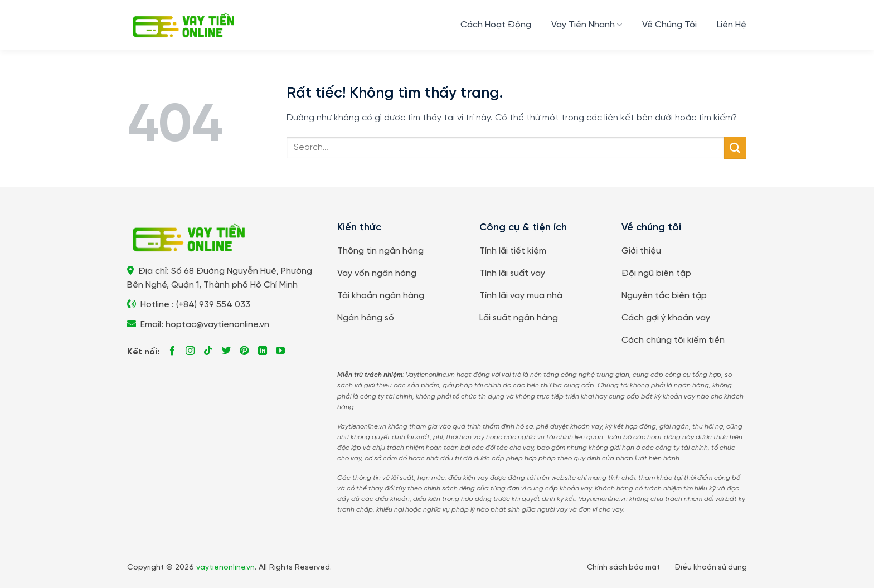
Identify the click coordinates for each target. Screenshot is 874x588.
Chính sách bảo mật (623, 567)
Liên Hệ (732, 25)
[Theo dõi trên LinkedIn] (263, 351)
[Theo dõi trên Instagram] (190, 351)
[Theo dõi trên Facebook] (172, 351)
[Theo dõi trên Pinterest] (244, 351)
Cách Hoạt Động (496, 25)
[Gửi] (735, 147)
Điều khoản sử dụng (711, 567)
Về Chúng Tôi (669, 25)
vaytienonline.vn (225, 568)
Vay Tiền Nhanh (587, 25)
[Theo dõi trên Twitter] (226, 351)
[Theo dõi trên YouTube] (280, 351)
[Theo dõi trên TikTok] (208, 351)
